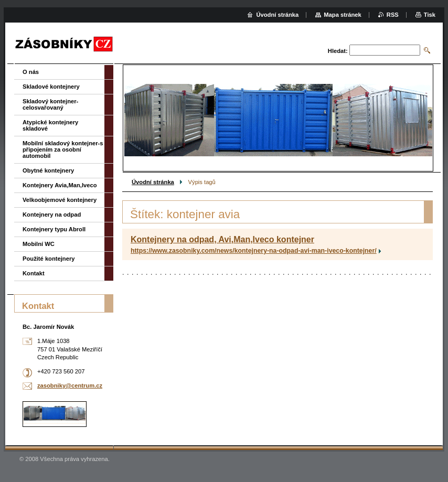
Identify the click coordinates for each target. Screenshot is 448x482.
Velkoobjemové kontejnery (60, 200)
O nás (31, 72)
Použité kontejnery (49, 259)
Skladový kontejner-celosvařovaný (50, 104)
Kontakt (34, 273)
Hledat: (338, 51)
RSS (393, 15)
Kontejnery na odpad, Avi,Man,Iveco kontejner (222, 239)
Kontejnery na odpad (52, 215)
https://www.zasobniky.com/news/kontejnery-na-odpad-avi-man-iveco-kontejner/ (254, 251)
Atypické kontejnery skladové (50, 125)
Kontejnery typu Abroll (54, 229)
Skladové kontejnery (51, 87)
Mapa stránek (343, 15)
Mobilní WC (39, 244)
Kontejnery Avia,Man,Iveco (60, 185)
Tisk (430, 15)
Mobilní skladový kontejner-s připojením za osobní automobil (63, 149)
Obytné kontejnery (48, 170)
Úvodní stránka (153, 182)
